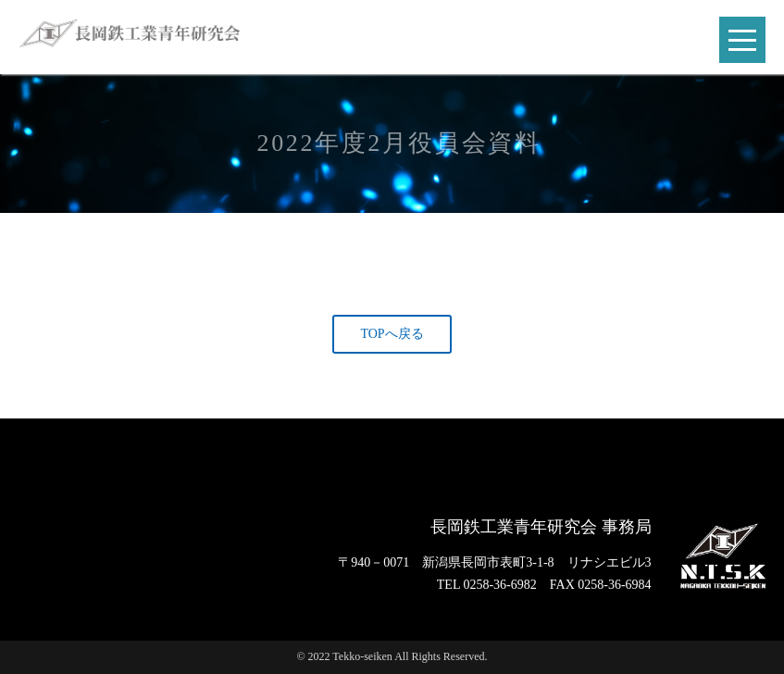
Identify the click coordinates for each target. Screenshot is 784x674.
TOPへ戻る (392, 334)
